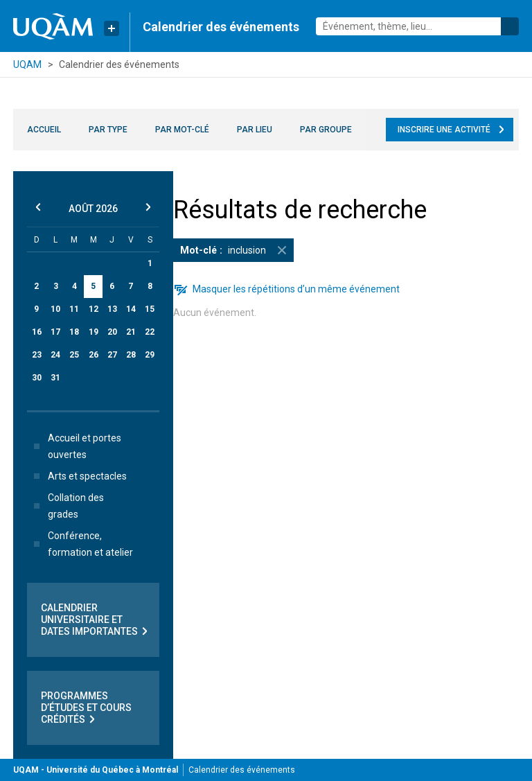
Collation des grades (66, 506)
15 (150, 309)
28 (131, 355)
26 (94, 355)
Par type (108, 130)
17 (55, 332)
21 (131, 332)
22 (150, 332)
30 (37, 378)
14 (131, 309)
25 (74, 355)
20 (112, 332)
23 (37, 355)
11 (74, 309)
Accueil (44, 130)
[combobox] (417, 26)
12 (94, 309)
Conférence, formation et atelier (81, 544)
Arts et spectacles (78, 476)
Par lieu (255, 130)
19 (94, 332)
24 (55, 355)
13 (112, 309)
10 (55, 309)
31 (55, 378)
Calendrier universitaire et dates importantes (96, 620)
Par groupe (326, 130)
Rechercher (510, 26)
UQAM (27, 64)
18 (74, 332)
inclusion (237, 250)
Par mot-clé (182, 130)
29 (150, 355)
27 (112, 355)
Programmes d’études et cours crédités (86, 708)
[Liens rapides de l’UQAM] (112, 28)
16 (37, 332)
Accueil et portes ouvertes (75, 446)
